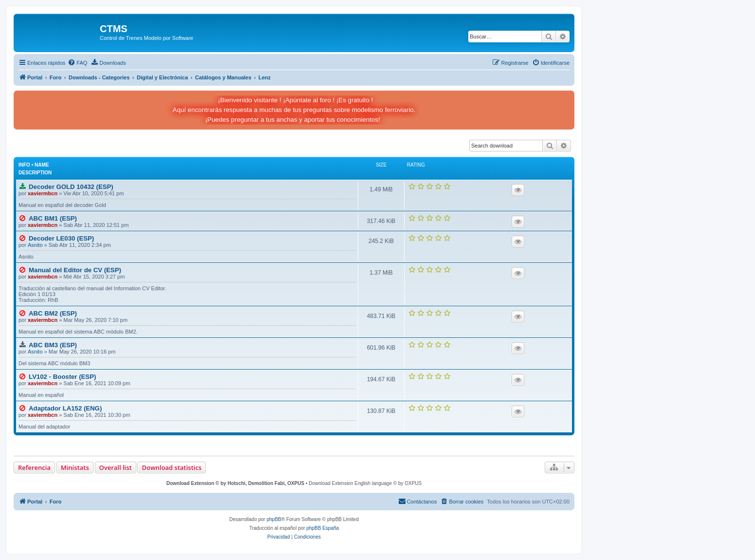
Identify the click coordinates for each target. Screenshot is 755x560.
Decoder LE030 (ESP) (61, 238)
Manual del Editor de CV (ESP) (75, 270)
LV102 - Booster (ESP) (62, 377)
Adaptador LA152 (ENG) (65, 408)
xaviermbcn (43, 193)
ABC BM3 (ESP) (53, 345)
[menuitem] (77, 63)
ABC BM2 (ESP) (53, 313)
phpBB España (322, 528)
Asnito (35, 245)
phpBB (274, 519)
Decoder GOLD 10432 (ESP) (71, 187)
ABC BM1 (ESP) (53, 218)
